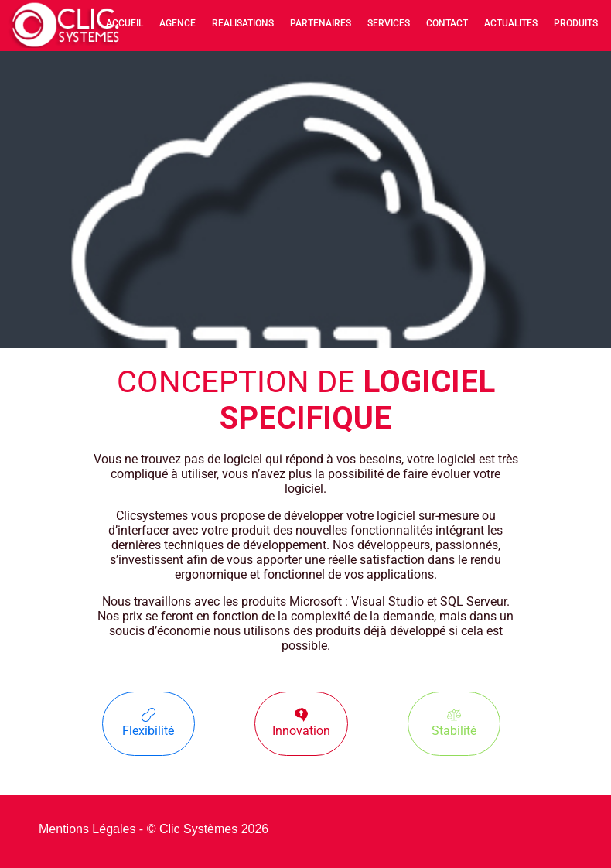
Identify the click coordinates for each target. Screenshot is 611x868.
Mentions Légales (87, 829)
